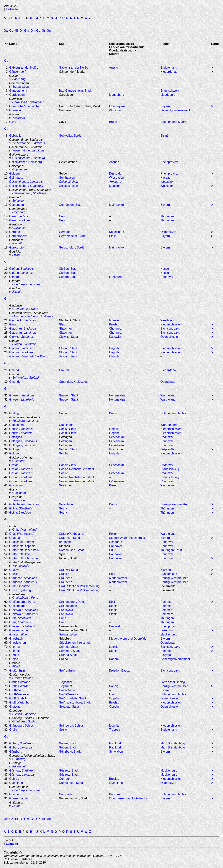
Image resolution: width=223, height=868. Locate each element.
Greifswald (66, 610)
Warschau (116, 110)
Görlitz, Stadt (68, 429)
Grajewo (15, 570)
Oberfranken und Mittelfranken (129, 798)
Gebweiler (16, 136)
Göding (14, 413)
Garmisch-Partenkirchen (28, 102)
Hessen (165, 269)
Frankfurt (115, 743)
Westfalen (167, 182)
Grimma (14, 647)
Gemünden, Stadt (71, 205)
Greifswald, (24, 610)
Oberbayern (117, 106)
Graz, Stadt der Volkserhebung (79, 586)
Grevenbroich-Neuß (25, 309)
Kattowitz (115, 337)
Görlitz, (21, 429)
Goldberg (15, 453)
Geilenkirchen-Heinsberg (29, 158)
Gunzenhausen (19, 798)
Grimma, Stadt (69, 647)
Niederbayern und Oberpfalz (128, 538)
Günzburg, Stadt (70, 752)
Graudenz (65, 578)
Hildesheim (116, 437)
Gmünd (14, 370)
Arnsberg (115, 182)
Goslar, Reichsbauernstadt (77, 469)
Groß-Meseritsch (20, 694)
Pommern (167, 602)
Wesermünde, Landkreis (28, 150)
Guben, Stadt (68, 743)
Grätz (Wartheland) (25, 530)
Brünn (113, 122)
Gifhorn (14, 277)
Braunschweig (170, 91)
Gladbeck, (23, 320)
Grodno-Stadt (68, 655)
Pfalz (112, 236)
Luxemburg (168, 630)
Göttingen (65, 441)
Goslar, (21, 469)
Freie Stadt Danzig (173, 682)
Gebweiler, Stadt (70, 136)
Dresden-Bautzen (121, 671)
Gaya (13, 122)
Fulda (16, 255)
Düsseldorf (116, 174)
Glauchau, (23, 329)
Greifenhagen (18, 606)
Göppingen (16, 425)
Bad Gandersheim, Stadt (75, 91)
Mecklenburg (169, 771)
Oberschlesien (170, 337)
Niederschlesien (171, 324)
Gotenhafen (67, 504)
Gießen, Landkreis (24, 714)
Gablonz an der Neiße (24, 68)
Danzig (114, 504)
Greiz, (20, 618)
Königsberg (117, 232)
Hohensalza (117, 395)
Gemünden (16, 205)
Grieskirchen (17, 643)
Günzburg (16, 752)
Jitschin (17, 292)
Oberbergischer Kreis (26, 284)
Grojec (13, 659)
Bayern (165, 106)
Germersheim (18, 236)
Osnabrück (116, 542)
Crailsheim (19, 228)
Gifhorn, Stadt (68, 277)
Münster (114, 186)
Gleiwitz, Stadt (68, 337)
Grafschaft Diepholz (22, 546)
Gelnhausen (17, 178)
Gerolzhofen (17, 247)
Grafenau (15, 538)
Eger (112, 574)
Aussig (114, 68)
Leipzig (114, 647)
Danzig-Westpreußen (174, 504)
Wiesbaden (117, 178)
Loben (16, 806)
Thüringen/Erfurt (171, 550)
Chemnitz (115, 329)
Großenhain (17, 671)
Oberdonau (168, 382)
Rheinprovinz (169, 162)
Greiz (63, 618)
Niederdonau (169, 72)
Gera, (20, 216)
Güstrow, (22, 771)
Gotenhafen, (24, 504)
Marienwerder (118, 578)
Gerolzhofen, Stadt (71, 247)
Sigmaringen (21, 87)
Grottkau (15, 707)
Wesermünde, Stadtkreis (28, 143)
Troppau (115, 730)
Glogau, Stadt (68, 348)
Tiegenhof (66, 682)
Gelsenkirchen (68, 182)
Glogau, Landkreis (24, 344)
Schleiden (19, 201)
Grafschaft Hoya (20, 554)
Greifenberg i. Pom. (25, 598)
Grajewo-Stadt (68, 570)
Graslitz (14, 574)
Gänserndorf (17, 72)
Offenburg (19, 212)
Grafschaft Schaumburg (25, 558)
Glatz (13, 324)
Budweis (115, 794)
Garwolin (15, 110)
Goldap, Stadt (68, 449)
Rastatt (17, 243)
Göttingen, (23, 441)
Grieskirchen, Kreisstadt (75, 643)
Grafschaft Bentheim (23, 542)
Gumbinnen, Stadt (71, 783)
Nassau (165, 178)
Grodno (14, 655)
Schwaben (116, 752)
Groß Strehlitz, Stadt (72, 698)
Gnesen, (22, 395)
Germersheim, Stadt (72, 236)
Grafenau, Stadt (69, 538)
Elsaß (164, 136)
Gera (62, 216)
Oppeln (114, 698)
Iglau (112, 694)
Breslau (114, 324)
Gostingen (16, 485)
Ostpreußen (168, 232)
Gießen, (21, 269)
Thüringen (167, 216)
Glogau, (21, 348)
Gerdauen (16, 232)
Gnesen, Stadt (68, 395)
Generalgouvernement (175, 110)
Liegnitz (114, 348)
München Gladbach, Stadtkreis (33, 316)
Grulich (14, 730)
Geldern (14, 174)
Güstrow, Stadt (69, 771)
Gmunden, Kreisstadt (73, 382)
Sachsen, (170, 329)
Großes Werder (22, 678)
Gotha (63, 508)
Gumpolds (16, 794)
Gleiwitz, (22, 337)
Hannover (167, 277)
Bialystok (166, 570)
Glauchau (65, 329)
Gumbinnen (117, 449)
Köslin (113, 602)
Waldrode (19, 118)
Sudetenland (169, 68)
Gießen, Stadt (68, 269)
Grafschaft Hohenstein (24, 550)
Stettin (113, 606)
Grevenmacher (19, 630)
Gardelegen (17, 95)
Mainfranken (117, 205)
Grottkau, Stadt (69, 707)
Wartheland (168, 395)
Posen (113, 485)
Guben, (21, 743)
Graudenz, (23, 578)
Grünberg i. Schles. (25, 721)
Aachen (114, 162)
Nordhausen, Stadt (71, 550)
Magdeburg (117, 95)
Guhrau (14, 779)
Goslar (63, 473)
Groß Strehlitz (18, 698)
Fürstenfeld (20, 766)
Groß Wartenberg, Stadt (75, 702)
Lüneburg (115, 277)
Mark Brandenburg (173, 743)
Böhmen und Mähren (174, 122)
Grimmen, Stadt (69, 651)
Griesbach (16, 639)
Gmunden (16, 382)
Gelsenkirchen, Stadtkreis (29, 193)
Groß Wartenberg (21, 702)
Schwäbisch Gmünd (25, 378)
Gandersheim (18, 91)
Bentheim (65, 542)
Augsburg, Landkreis (26, 421)
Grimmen (15, 651)
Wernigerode (21, 566)
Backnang (19, 79)
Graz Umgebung (20, 590)
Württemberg (169, 425)
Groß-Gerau (17, 690)
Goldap (14, 449)
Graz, (20, 586)
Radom (114, 659)
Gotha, (21, 508)
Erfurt (113, 550)
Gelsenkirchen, (26, 186)
